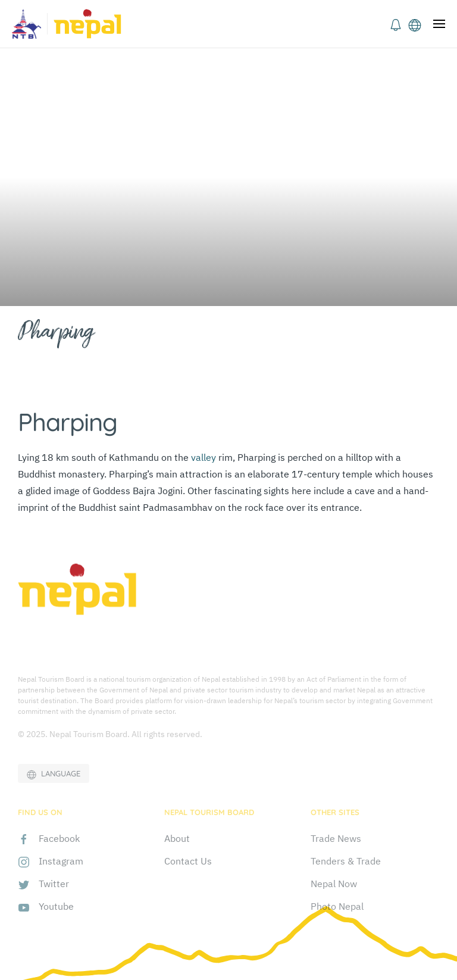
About (177, 838)
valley (204, 457)
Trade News (336, 838)
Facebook (59, 838)
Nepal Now (334, 884)
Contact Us (188, 861)
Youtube (56, 906)
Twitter (54, 884)
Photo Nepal (337, 906)
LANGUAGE (54, 774)
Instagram (61, 861)
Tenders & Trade (346, 861)
